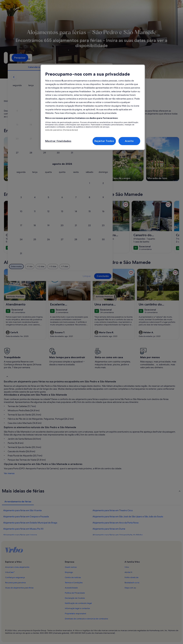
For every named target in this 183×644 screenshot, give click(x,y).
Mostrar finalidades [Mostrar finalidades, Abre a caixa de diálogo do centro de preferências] (58, 141)
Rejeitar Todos (104, 141)
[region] (93, 107)
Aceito (129, 141)
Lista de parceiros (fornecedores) (62, 130)
